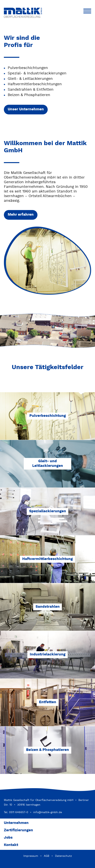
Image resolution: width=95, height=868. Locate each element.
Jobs (8, 838)
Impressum (31, 856)
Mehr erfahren (21, 215)
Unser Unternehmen (26, 109)
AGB (47, 856)
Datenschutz (63, 856)
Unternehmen (16, 823)
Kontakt (11, 845)
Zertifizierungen (18, 830)
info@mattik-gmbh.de (48, 812)
